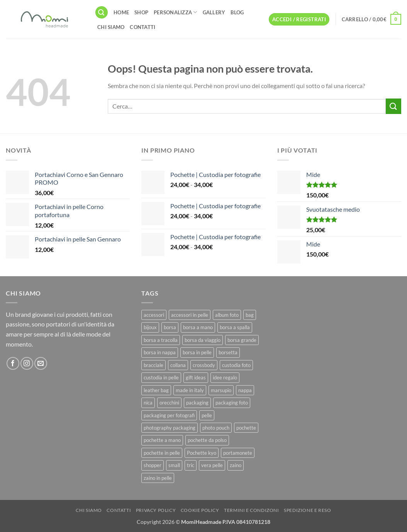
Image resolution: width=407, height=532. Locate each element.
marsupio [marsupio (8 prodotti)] (221, 390)
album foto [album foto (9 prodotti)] (227, 315)
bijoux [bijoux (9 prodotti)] (150, 327)
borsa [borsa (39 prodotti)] (170, 327)
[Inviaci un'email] (41, 363)
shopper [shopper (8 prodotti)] (153, 465)
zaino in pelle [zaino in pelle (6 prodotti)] (158, 478)
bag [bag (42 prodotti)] (250, 315)
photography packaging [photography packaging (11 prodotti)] (170, 428)
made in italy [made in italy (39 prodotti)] (190, 390)
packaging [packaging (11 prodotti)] (197, 403)
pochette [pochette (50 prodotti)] (246, 428)
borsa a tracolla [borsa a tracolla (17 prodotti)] (161, 340)
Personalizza (176, 12)
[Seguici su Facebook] (13, 363)
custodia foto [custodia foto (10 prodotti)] (236, 365)
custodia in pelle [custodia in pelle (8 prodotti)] (161, 377)
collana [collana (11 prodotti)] (178, 365)
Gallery (214, 12)
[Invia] (393, 106)
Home (121, 12)
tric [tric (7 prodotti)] (191, 465)
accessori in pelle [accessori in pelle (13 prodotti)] (190, 315)
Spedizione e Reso (307, 510)
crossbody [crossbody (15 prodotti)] (204, 365)
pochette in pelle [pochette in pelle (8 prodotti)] (162, 453)
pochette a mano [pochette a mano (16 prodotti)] (162, 440)
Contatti (142, 27)
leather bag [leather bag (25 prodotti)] (156, 390)
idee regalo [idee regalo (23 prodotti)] (225, 377)
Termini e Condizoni (252, 510)
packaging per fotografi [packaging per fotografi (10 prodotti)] (169, 415)
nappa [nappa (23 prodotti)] (245, 390)
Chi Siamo (111, 27)
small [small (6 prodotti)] (174, 465)
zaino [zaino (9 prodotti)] (236, 465)
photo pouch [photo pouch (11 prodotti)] (216, 428)
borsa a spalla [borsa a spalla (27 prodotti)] (235, 327)
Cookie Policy (200, 510)
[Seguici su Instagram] (27, 363)
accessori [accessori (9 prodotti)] (154, 315)
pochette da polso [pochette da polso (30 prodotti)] (207, 440)
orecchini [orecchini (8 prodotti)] (169, 403)
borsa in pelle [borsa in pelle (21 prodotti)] (197, 352)
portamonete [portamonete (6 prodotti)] (238, 453)
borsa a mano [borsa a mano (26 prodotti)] (198, 327)
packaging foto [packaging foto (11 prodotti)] (232, 403)
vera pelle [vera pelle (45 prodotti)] (212, 465)
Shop (141, 12)
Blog (237, 12)
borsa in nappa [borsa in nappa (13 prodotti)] (160, 352)
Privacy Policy (156, 510)
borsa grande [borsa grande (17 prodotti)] (242, 340)
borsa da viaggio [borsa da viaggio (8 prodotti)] (203, 340)
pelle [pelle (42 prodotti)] (207, 415)
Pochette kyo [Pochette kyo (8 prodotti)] (202, 453)
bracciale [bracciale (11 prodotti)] (153, 365)
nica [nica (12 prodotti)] (148, 403)
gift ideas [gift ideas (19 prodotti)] (196, 377)
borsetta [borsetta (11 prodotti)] (228, 352)
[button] (102, 13)
